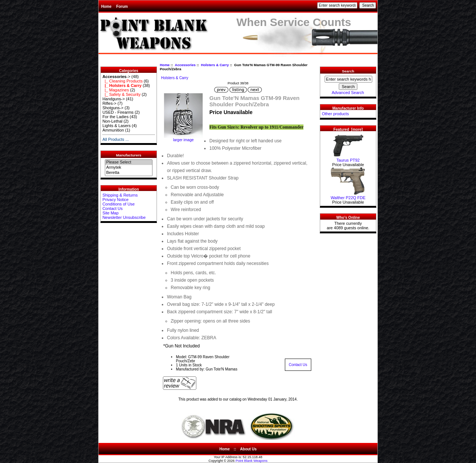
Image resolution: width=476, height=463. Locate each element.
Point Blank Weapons (251, 461)
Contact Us (112, 208)
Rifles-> (109, 103)
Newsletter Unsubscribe (124, 217)
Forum (122, 7)
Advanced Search (348, 93)
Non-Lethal (112, 121)
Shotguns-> (113, 108)
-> (116, 77)
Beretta (128, 173)
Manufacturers (129, 155)
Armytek (128, 168)
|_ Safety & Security (121, 94)
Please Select (128, 162)
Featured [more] (348, 129)
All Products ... (115, 139)
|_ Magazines (115, 90)
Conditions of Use (118, 204)
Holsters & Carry (215, 65)
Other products (335, 114)
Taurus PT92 (348, 158)
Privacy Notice (115, 200)
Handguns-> (113, 99)
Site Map (110, 213)
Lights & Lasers (116, 126)
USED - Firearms (118, 112)
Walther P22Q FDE (348, 196)
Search (348, 71)
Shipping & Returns (120, 195)
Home (106, 7)
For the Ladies (115, 117)
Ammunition (113, 130)
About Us (248, 449)
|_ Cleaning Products (122, 81)
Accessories (185, 65)
